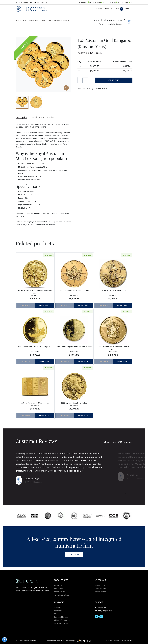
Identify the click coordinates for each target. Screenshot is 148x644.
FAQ (56, 612)
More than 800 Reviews (118, 441)
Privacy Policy (59, 590)
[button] (5, 639)
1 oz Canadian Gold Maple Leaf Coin (74, 290)
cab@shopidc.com (105, 609)
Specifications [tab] (37, 117)
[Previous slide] (127, 493)
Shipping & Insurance (62, 618)
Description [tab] (22, 117)
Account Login (100, 584)
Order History (100, 590)
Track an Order (100, 587)
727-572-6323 (23, 2)
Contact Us (74, 554)
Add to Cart (114, 80)
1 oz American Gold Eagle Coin (113, 290)
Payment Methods (61, 615)
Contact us (120, 24)
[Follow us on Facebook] (97, 615)
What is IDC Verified (61, 621)
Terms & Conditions (61, 594)
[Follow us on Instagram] (101, 615)
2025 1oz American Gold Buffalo (74, 402)
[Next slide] (131, 493)
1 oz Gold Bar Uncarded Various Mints (35, 402)
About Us (58, 606)
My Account (59, 587)
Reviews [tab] (51, 117)
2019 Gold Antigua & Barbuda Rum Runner (74, 346)
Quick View (25, 305)
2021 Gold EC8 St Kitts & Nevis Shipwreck (35, 346)
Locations (58, 609)
